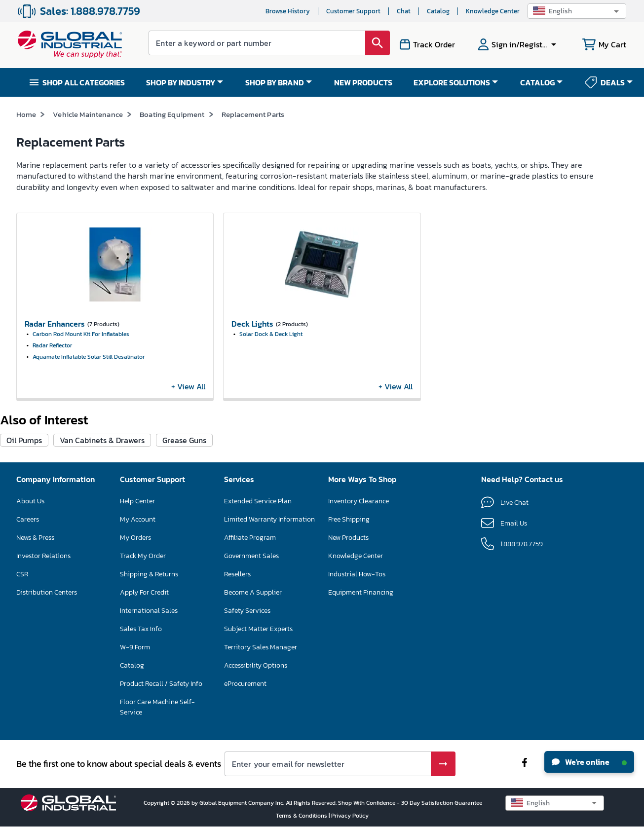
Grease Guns (184, 440)
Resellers (237, 574)
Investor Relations (43, 556)
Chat (404, 11)
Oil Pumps (24, 440)
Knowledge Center (493, 11)
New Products (348, 538)
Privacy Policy (350, 816)
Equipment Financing (361, 592)
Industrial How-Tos (357, 574)
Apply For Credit (144, 592)
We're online (589, 762)
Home (26, 114)
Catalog (438, 11)
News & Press (35, 538)
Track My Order (143, 556)
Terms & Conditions (302, 816)
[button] (577, 11)
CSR (22, 574)
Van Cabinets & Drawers (102, 440)
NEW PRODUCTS (363, 82)
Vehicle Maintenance (88, 114)
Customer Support (353, 11)
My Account (138, 519)
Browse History (288, 11)
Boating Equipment (172, 114)
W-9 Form (135, 647)
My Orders (135, 538)
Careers (28, 519)
